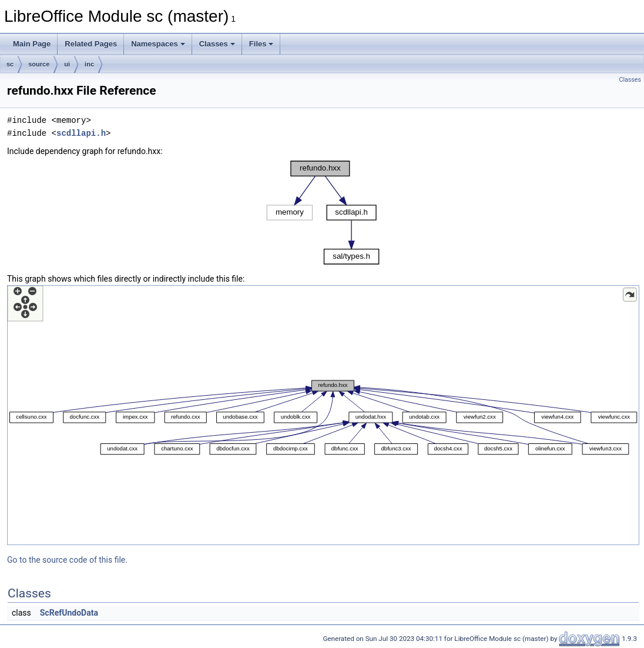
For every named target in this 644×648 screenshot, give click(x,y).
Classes (217, 44)
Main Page (32, 44)
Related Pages (91, 44)
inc (89, 64)
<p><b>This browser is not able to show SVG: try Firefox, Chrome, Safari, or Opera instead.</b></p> (323, 213)
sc (10, 64)
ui (67, 64)
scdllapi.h (81, 133)
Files (261, 44)
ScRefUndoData (69, 613)
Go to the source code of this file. (67, 560)
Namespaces (158, 44)
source (39, 64)
